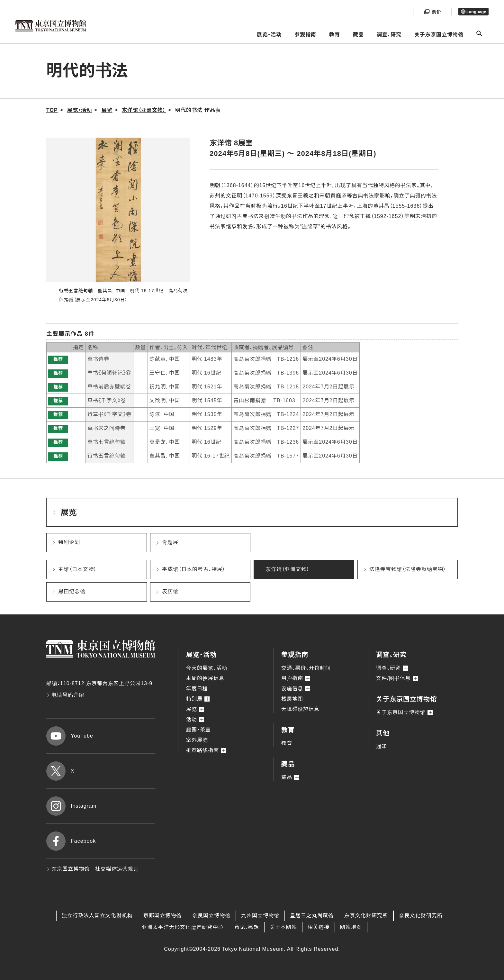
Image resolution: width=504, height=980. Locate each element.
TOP (52, 110)
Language (474, 12)
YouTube (70, 736)
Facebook (71, 841)
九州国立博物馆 (260, 916)
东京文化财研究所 (366, 916)
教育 (335, 35)
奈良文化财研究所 (421, 916)
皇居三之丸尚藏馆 (312, 916)
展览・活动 (269, 35)
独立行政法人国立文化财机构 (97, 916)
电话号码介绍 (65, 695)
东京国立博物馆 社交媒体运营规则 (93, 869)
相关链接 (319, 927)
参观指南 (305, 35)
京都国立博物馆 (162, 916)
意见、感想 (247, 927)
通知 (382, 746)
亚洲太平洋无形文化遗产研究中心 (183, 927)
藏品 (358, 35)
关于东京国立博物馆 (439, 35)
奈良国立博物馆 (211, 916)
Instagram (71, 806)
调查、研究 (389, 35)
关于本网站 (283, 927)
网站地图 (351, 927)
